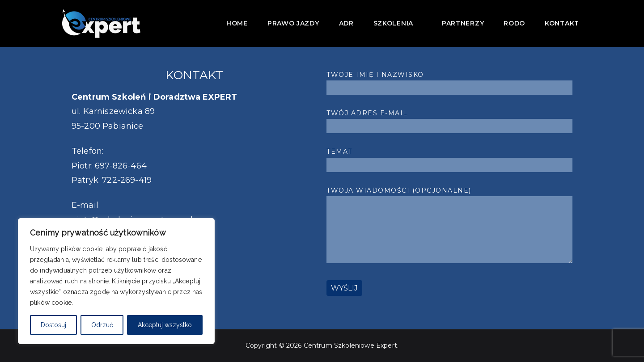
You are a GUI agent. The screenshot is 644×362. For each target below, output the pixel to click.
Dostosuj (53, 325)
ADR (346, 23)
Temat (449, 158)
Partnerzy (463, 23)
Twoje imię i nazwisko (449, 81)
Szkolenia (398, 23)
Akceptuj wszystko (165, 325)
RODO (514, 23)
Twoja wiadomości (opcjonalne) (449, 226)
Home (237, 23)
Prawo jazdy (293, 23)
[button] (418, 22)
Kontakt (562, 23)
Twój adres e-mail (449, 120)
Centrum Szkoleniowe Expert (350, 345)
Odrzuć (102, 325)
